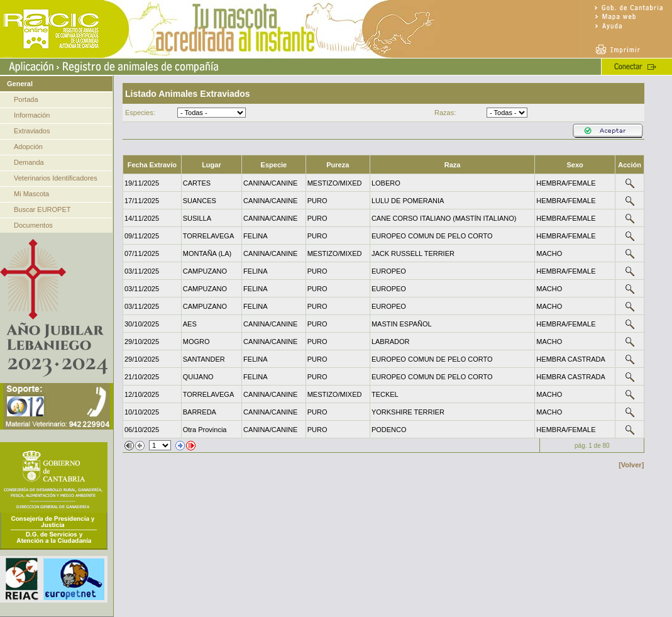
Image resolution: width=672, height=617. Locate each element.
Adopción (28, 147)
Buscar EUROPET (42, 209)
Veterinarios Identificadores (56, 178)
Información (32, 115)
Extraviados (32, 131)
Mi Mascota (31, 194)
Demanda (29, 162)
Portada (26, 99)
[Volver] (631, 465)
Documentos (33, 225)
